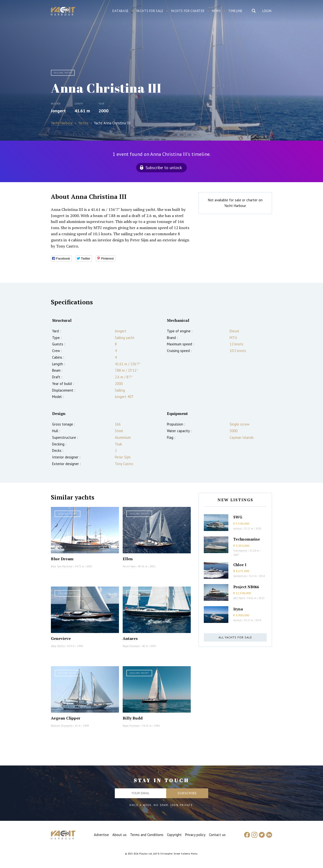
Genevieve (61, 638)
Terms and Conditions (147, 835)
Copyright (174, 835)
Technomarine (247, 539)
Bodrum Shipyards (62, 726)
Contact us (217, 835)
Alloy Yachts (58, 646)
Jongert (58, 111)
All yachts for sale (235, 637)
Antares (130, 638)
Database (121, 11)
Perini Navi (129, 566)
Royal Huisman (131, 646)
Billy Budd (133, 718)
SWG (238, 517)
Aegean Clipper (66, 718)
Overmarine (241, 551)
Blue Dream (62, 559)
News (216, 11)
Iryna (238, 609)
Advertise (101, 835)
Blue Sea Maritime (62, 566)
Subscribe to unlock (164, 168)
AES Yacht (239, 598)
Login (267, 11)
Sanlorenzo (240, 576)
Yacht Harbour (63, 12)
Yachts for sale (150, 11)
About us (119, 835)
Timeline (235, 11)
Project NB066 (246, 587)
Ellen (128, 559)
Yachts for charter (188, 11)
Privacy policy (195, 835)
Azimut (237, 529)
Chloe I (240, 565)
